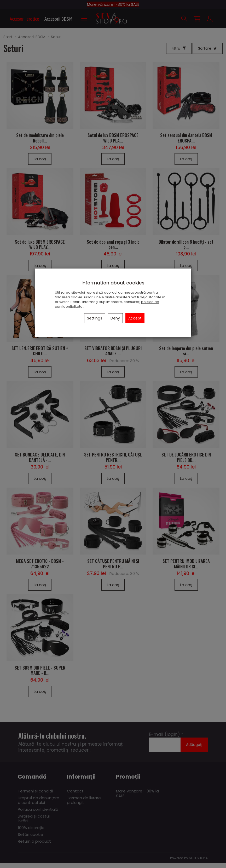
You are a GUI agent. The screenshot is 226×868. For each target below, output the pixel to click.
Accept (135, 318)
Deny (115, 318)
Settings (95, 318)
